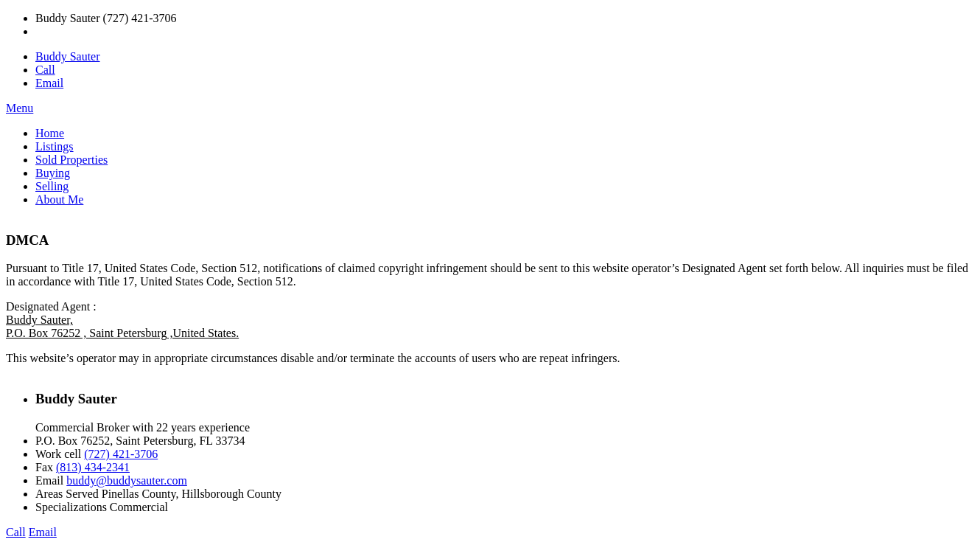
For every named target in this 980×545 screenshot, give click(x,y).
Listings (55, 146)
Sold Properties (71, 160)
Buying (53, 173)
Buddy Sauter (68, 56)
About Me (59, 199)
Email (49, 83)
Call (45, 70)
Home (50, 133)
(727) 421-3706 (121, 454)
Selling (52, 186)
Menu (20, 108)
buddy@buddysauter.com (127, 480)
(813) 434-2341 (93, 467)
